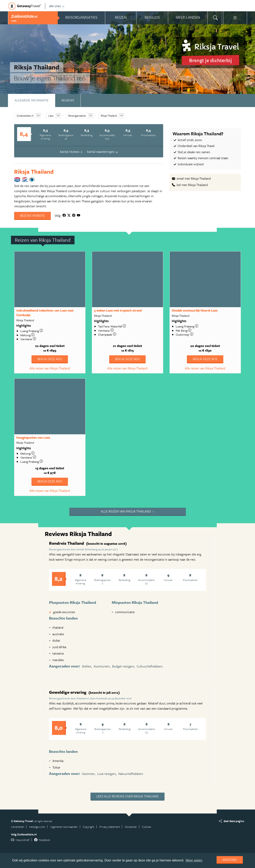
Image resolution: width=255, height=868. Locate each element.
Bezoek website (32, 215)
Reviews (68, 100)
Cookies (147, 827)
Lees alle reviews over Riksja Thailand (127, 796)
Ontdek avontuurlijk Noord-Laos (195, 310)
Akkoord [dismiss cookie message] (230, 860)
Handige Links (37, 827)
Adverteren (18, 827)
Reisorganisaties (77, 116)
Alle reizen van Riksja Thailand (50, 368)
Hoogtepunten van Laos (33, 437)
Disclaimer (131, 827)
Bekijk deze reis (50, 359)
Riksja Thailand (109, 116)
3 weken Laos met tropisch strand (118, 310)
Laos (51, 116)
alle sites (57, 6)
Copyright (88, 827)
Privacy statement (110, 827)
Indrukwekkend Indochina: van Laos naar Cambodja (45, 313)
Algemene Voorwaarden (64, 827)
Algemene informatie (32, 100)
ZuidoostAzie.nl (25, 116)
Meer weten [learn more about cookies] (194, 860)
